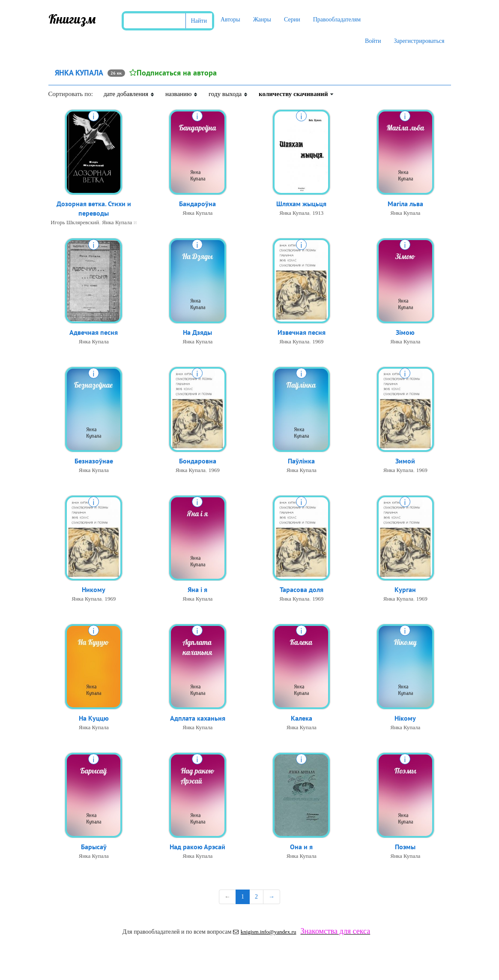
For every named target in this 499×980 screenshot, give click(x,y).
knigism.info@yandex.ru (265, 932)
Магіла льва (405, 204)
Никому (94, 590)
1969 (318, 342)
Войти (373, 41)
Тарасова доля (302, 590)
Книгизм (72, 19)
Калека (302, 718)
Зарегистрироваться (419, 41)
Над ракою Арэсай (197, 847)
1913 (318, 213)
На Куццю (94, 718)
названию (182, 94)
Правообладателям (337, 20)
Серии (292, 20)
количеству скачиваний (296, 94)
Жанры (262, 20)
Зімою (405, 333)
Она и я (301, 847)
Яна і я (197, 590)
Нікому (405, 718)
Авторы (230, 20)
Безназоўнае (94, 461)
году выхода (228, 94)
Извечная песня (302, 333)
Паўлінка (301, 461)
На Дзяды (197, 333)
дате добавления (129, 94)
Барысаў (94, 847)
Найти (199, 21)
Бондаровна (198, 461)
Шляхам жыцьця (301, 204)
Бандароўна (197, 204)
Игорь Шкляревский (75, 223)
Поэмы (405, 847)
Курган (405, 590)
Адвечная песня (94, 333)
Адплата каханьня (198, 718)
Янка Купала (117, 223)
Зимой (405, 461)
